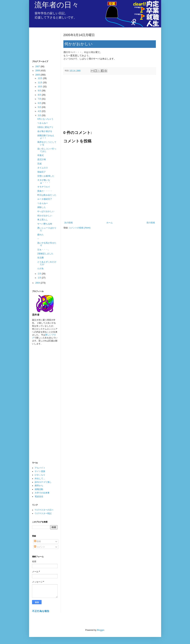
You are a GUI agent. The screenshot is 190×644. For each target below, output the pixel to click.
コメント (40, 547)
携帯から (39, 486)
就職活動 (39, 489)
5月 (40, 107)
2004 (38, 283)
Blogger (101, 630)
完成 (39, 164)
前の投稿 (151, 223)
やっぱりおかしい (46, 211)
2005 (38, 75)
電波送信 (39, 497)
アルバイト (40, 468)
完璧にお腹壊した (46, 176)
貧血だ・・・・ (45, 191)
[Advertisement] (110, 104)
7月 (40, 99)
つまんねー (43, 123)
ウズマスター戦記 (43, 513)
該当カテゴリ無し (43, 482)
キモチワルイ (44, 187)
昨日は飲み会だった (47, 195)
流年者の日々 (57, 5)
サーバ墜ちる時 (45, 224)
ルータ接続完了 (45, 199)
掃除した (42, 207)
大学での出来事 (42, 493)
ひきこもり (40, 475)
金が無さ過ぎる (45, 131)
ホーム (110, 223)
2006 (38, 71)
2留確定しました (45, 254)
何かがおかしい (45, 216)
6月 (40, 103)
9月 (40, 91)
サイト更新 (40, 471)
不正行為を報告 (41, 611)
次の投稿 (68, 223)
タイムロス (43, 168)
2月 (40, 274)
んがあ (41, 268)
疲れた (41, 235)
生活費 (41, 258)
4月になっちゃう (45, 119)
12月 (40, 78)
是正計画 (42, 159)
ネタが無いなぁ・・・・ (44, 181)
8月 (40, 95)
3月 (40, 115)
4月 (40, 111)
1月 (40, 278)
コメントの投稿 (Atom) (80, 228)
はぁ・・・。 (44, 249)
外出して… (40, 479)
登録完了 (42, 172)
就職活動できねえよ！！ (46, 137)
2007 (38, 67)
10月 (40, 87)
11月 (40, 83)
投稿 (37, 541)
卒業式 (41, 155)
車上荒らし (43, 220)
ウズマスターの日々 (44, 510)
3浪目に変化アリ (45, 127)
